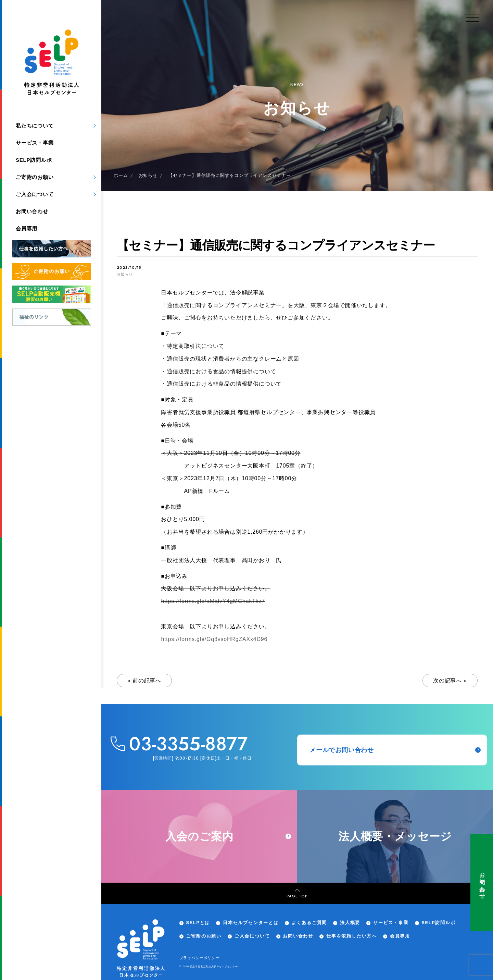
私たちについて (35, 126)
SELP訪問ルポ (34, 160)
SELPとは (198, 923)
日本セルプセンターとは (251, 923)
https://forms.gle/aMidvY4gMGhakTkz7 (213, 601)
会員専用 (27, 228)
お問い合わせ (482, 882)
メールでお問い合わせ (395, 750)
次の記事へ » (450, 681)
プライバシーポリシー (200, 958)
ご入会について (35, 194)
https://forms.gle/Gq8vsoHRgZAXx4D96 (214, 639)
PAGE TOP (297, 893)
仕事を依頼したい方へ (352, 936)
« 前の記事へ (144, 681)
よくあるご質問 (309, 923)
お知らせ (125, 274)
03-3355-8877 (188, 744)
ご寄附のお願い (35, 177)
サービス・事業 (35, 143)
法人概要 (350, 923)
